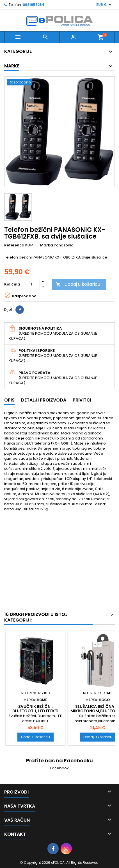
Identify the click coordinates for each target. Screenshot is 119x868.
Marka (47, 245)
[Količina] (31, 284)
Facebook (60, 768)
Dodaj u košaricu (78, 284)
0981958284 (34, 5)
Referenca (14, 245)
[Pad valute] (104, 5)
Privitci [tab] (82, 400)
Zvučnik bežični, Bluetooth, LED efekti (35, 709)
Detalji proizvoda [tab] (44, 400)
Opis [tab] (9, 400)
